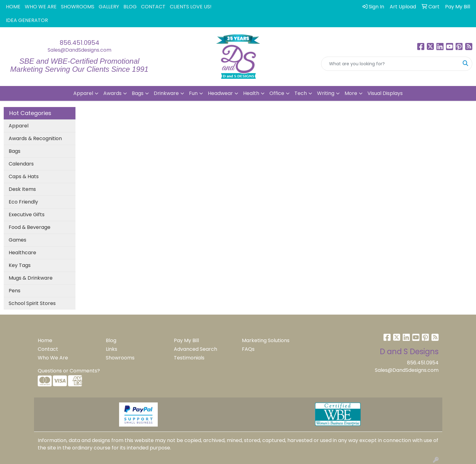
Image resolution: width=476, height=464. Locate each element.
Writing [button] (326, 93)
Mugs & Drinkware (31, 278)
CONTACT (153, 7)
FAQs (248, 349)
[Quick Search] (390, 64)
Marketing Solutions (266, 340)
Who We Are (53, 358)
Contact (48, 349)
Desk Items (22, 189)
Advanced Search (195, 349)
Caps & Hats (24, 176)
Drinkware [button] (166, 93)
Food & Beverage (30, 227)
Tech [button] (301, 93)
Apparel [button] (83, 93)
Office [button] (277, 93)
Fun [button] (193, 93)
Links (111, 349)
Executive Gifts (27, 215)
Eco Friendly (23, 202)
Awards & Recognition (35, 138)
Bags (15, 151)
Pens (15, 291)
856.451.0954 (79, 43)
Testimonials (189, 358)
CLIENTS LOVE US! (191, 7)
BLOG (130, 7)
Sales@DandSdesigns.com (79, 50)
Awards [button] (112, 93)
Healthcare (22, 253)
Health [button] (251, 93)
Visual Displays (385, 93)
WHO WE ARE (41, 7)
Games (17, 240)
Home (45, 340)
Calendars (21, 164)
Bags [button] (138, 93)
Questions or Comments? (69, 371)
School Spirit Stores (32, 303)
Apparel (19, 126)
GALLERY (109, 7)
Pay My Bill (186, 340)
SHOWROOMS (78, 7)
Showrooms (120, 358)
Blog (111, 340)
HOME (13, 7)
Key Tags (20, 265)
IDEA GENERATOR (27, 20)
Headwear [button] (220, 93)
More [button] (351, 93)
